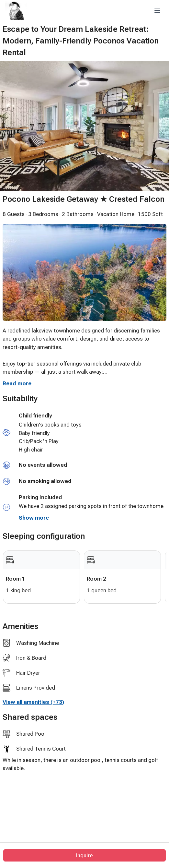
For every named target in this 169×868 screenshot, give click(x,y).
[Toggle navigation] (157, 10)
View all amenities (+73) (33, 702)
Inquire (84, 855)
